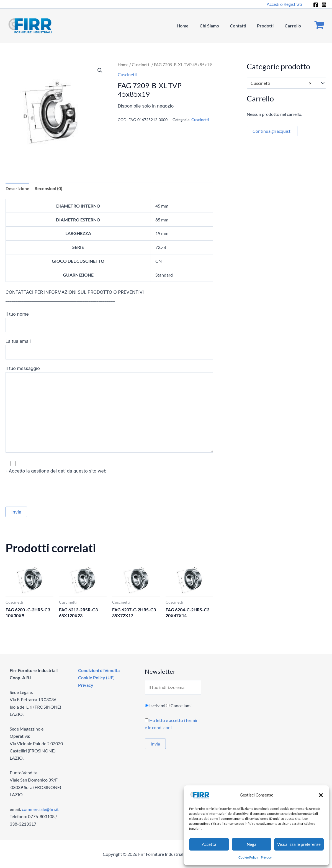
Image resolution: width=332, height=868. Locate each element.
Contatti (243, 26)
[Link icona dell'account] (284, 4)
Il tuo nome (109, 322)
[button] (321, 795)
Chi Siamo (216, 26)
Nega (252, 844)
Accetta (209, 844)
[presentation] (48, 491)
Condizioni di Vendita (98, 670)
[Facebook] (316, 5)
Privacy (266, 857)
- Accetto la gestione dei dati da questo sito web (109, 467)
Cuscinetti (141, 65)
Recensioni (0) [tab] (48, 188)
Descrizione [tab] (17, 188)
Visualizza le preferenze (299, 844)
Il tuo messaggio (109, 410)
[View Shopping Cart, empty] (319, 26)
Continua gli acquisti (272, 131)
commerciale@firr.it (40, 809)
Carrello (294, 26)
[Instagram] (324, 5)
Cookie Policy (248, 857)
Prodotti (268, 26)
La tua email (109, 349)
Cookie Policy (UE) (96, 677)
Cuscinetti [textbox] (281, 83)
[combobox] (286, 83)
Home (192, 26)
